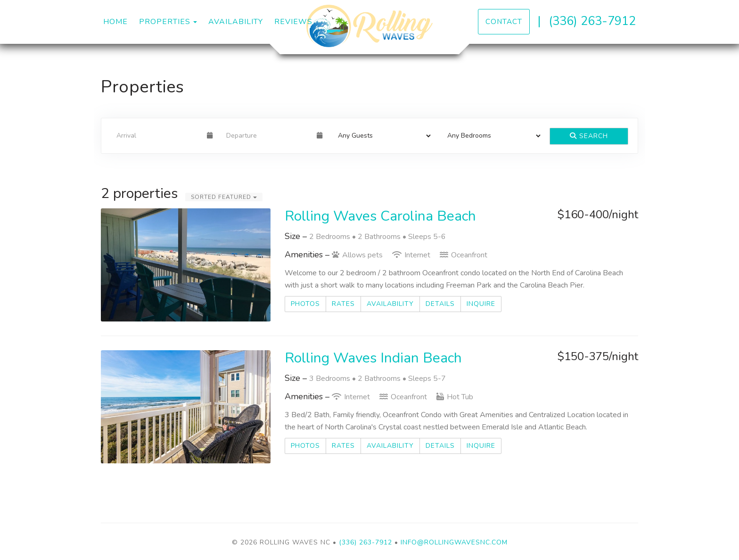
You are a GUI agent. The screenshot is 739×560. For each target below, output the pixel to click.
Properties (165, 22)
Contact (504, 21)
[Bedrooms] (491, 136)
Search (589, 136)
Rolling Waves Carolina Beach (380, 216)
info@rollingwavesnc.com (454, 542)
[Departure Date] (267, 136)
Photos (305, 304)
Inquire (481, 304)
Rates (343, 304)
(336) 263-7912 (592, 21)
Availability (236, 22)
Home (115, 22)
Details (440, 304)
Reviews (293, 22)
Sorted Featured (224, 197)
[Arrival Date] (158, 136)
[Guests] (382, 136)
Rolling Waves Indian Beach (373, 358)
